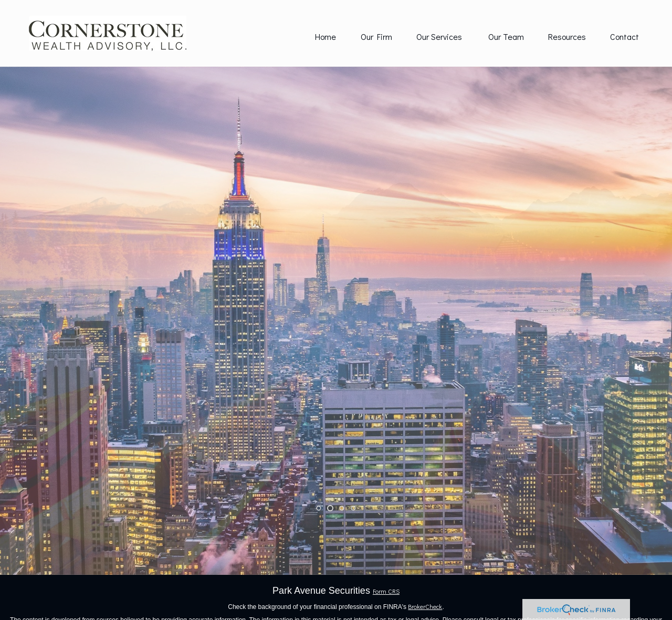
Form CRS (386, 591)
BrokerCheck (425, 606)
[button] (325, 36)
